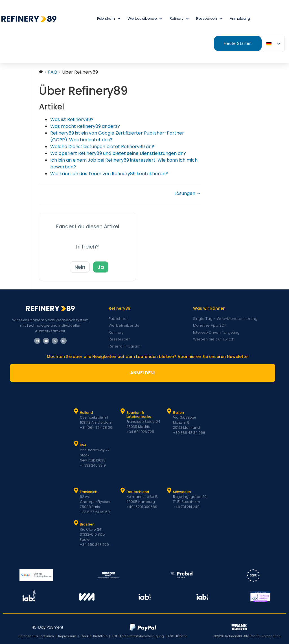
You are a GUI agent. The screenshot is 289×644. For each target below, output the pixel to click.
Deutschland (138, 492)
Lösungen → (188, 193)
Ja (101, 267)
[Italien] (169, 411)
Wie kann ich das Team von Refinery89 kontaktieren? (109, 174)
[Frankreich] (76, 491)
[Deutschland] (123, 491)
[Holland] (76, 411)
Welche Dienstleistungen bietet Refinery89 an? (102, 147)
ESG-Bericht (178, 636)
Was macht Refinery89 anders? (85, 126)
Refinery (179, 19)
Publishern (109, 19)
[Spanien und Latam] (123, 411)
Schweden (182, 492)
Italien (179, 413)
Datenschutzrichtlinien (36, 636)
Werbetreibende (145, 19)
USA (83, 445)
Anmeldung (240, 18)
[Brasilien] (76, 523)
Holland (86, 413)
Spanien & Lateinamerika (139, 415)
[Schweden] (169, 491)
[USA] (76, 444)
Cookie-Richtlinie (94, 636)
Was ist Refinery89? (72, 119)
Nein (80, 267)
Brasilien (87, 524)
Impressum (67, 636)
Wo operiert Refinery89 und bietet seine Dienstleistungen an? (118, 153)
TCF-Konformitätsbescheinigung (138, 636)
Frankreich (89, 492)
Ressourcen (209, 19)
